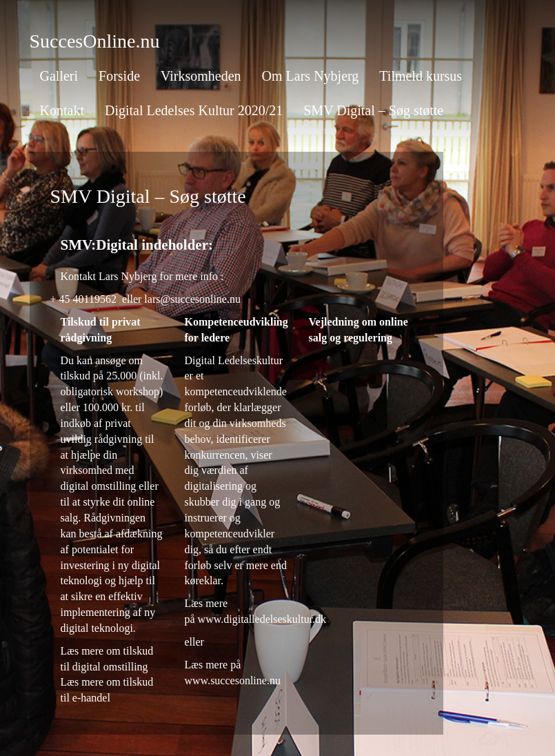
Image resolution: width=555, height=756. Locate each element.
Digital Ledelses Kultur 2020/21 (194, 110)
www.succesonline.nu (233, 680)
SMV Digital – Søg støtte (373, 110)
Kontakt (62, 110)
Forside (119, 76)
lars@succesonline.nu (192, 299)
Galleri (59, 76)
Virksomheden (201, 76)
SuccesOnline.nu (95, 41)
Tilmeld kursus (421, 76)
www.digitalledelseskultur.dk (262, 619)
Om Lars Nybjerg (311, 76)
